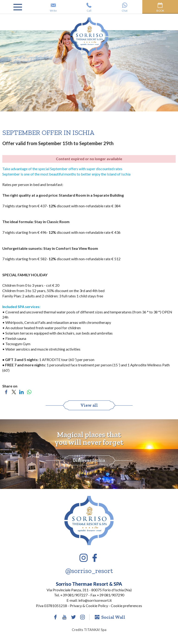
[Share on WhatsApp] (29, 391)
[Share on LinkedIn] (21, 391)
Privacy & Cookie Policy (89, 606)
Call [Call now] (89, 7)
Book (160, 7)
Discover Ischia (89, 460)
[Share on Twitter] (14, 391)
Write (54, 7)
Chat (125, 7)
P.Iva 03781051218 (51, 606)
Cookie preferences (126, 606)
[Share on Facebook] (6, 391)
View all (89, 405)
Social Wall (110, 617)
